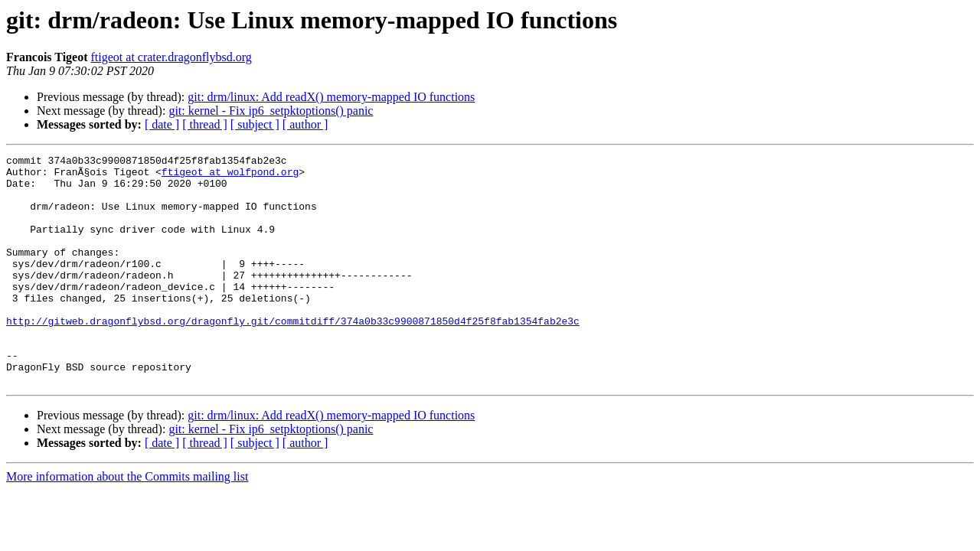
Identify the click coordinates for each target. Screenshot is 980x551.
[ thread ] (205, 124)
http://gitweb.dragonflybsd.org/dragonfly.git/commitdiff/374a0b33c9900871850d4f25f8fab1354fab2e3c (293, 355)
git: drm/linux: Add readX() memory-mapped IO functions (331, 97)
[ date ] (162, 124)
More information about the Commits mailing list (127, 522)
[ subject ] (255, 124)
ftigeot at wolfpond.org (230, 176)
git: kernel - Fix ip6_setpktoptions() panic (271, 111)
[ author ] (305, 124)
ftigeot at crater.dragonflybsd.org (171, 57)
